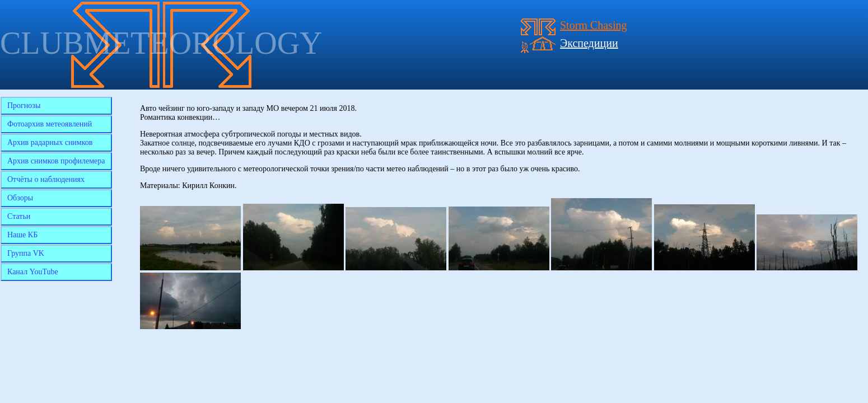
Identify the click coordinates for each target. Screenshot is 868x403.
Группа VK (26, 253)
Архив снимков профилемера (56, 161)
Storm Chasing (593, 25)
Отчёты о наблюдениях (46, 179)
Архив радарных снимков (50, 142)
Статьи (19, 216)
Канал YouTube (33, 272)
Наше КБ (22, 235)
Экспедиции (589, 43)
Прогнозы (24, 106)
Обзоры (20, 198)
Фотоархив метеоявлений (50, 124)
